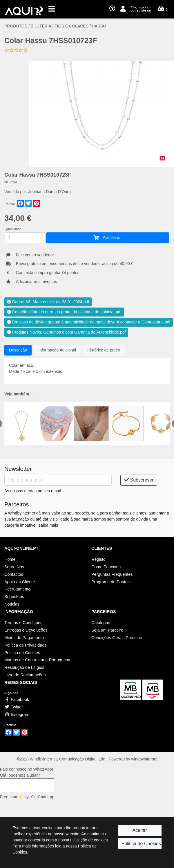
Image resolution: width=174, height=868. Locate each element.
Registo (98, 559)
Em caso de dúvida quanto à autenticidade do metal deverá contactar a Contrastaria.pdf (89, 322)
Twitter (14, 707)
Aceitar (139, 830)
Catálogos (101, 623)
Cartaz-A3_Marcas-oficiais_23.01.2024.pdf (48, 302)
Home (10, 559)
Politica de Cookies (141, 844)
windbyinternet (144, 759)
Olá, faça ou (142, 9)
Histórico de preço (104, 350)
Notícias (12, 604)
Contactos (14, 574)
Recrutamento (17, 589)
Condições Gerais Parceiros (117, 638)
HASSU (99, 26)
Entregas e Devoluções (26, 630)
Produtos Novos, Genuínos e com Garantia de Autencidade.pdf (66, 332)
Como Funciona (106, 567)
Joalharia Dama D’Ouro (50, 192)
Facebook (17, 699)
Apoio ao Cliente (20, 582)
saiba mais (48, 525)
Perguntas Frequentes (112, 574)
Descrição (18, 350)
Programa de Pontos (110, 582)
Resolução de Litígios (24, 667)
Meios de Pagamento (24, 638)
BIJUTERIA (41, 26)
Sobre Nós (14, 567)
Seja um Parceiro (107, 630)
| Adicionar (108, 238)
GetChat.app (43, 797)
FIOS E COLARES (71, 26)
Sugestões (14, 597)
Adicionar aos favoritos (37, 282)
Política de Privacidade (26, 645)
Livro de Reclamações (25, 675)
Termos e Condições (23, 623)
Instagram (17, 715)
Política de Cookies (22, 653)
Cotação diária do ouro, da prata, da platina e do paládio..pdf (64, 312)
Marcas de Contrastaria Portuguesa (37, 660)
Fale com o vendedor (35, 255)
